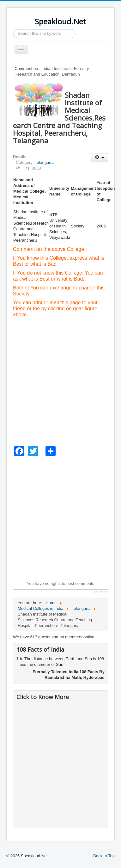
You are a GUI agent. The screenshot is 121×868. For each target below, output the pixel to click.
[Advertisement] (61, 382)
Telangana (44, 162)
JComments (100, 592)
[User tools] (99, 158)
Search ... (13, 29)
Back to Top (104, 856)
